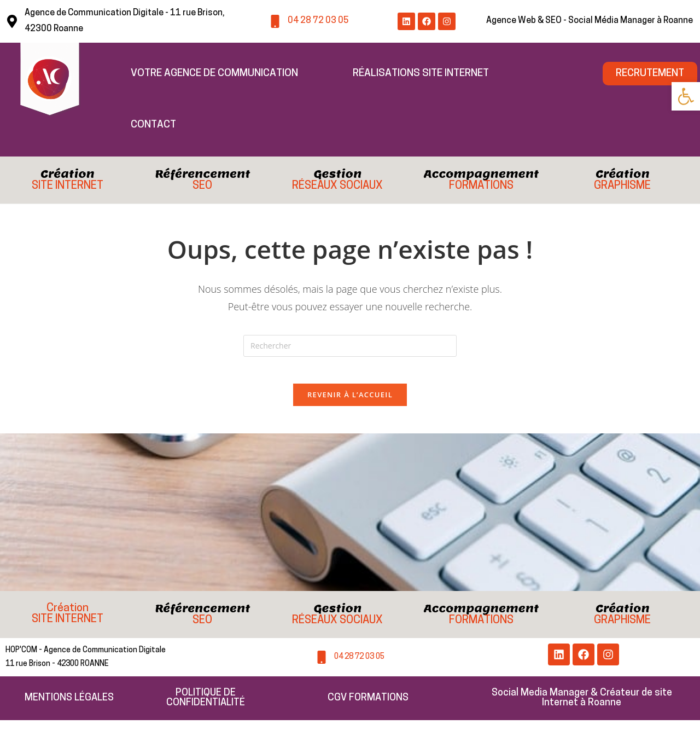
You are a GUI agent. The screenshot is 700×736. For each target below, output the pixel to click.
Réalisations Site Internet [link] (421, 74)
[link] (686, 96)
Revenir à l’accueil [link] (350, 401)
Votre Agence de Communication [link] (214, 74)
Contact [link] (153, 125)
